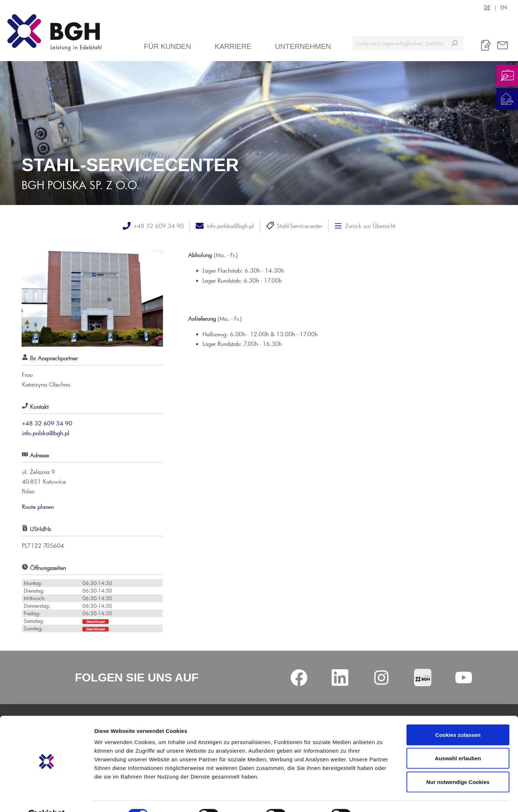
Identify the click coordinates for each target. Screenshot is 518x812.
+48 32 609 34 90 (159, 226)
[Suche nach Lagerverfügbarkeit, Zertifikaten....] (399, 43)
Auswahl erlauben (458, 741)
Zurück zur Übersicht (370, 226)
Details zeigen (383, 798)
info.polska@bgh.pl (230, 226)
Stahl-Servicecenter (299, 226)
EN (504, 7)
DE (487, 7)
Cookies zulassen (458, 718)
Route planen (38, 507)
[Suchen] (455, 43)
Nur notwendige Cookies (458, 765)
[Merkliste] (486, 45)
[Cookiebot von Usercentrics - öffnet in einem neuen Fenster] (47, 798)
